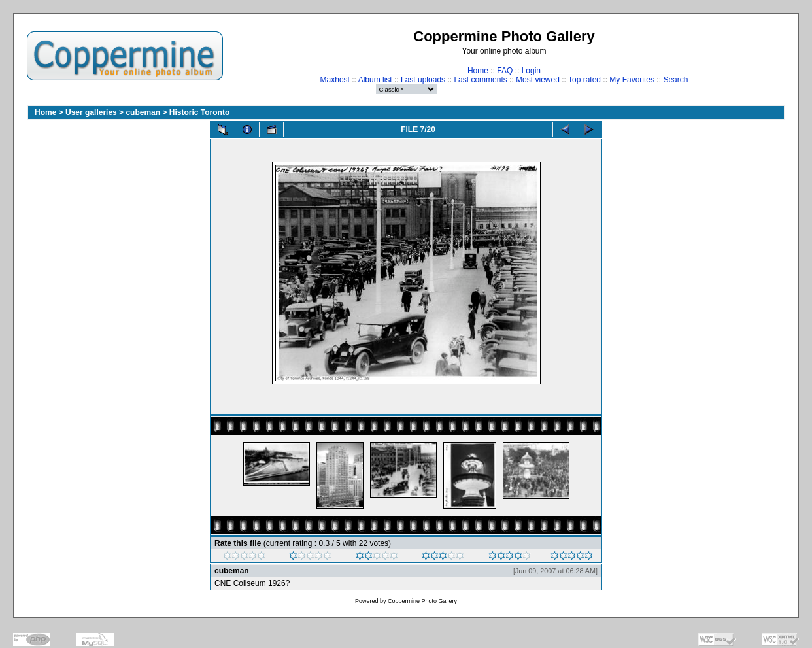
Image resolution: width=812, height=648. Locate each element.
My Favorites (632, 80)
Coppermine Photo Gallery (422, 601)
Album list (375, 80)
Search (675, 80)
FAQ (505, 71)
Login (531, 71)
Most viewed (538, 80)
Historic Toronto (199, 112)
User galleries (91, 112)
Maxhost (335, 80)
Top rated (584, 80)
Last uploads (423, 80)
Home (478, 71)
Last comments (480, 80)
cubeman (143, 112)
